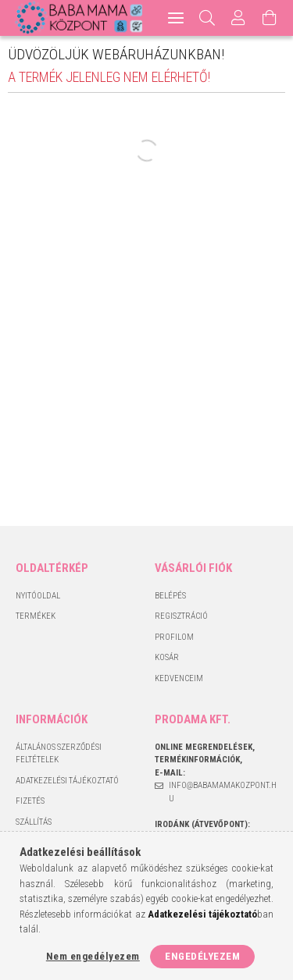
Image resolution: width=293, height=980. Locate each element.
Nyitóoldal (38, 596)
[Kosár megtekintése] (270, 18)
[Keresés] (207, 18)
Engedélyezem (202, 956)
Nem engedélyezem (93, 956)
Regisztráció (181, 616)
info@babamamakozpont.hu (223, 792)
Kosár (167, 657)
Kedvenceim (179, 678)
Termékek (36, 616)
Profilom (174, 637)
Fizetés (30, 801)
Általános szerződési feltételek (59, 754)
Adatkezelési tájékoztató (67, 781)
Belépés (170, 596)
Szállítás (34, 822)
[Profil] (238, 18)
